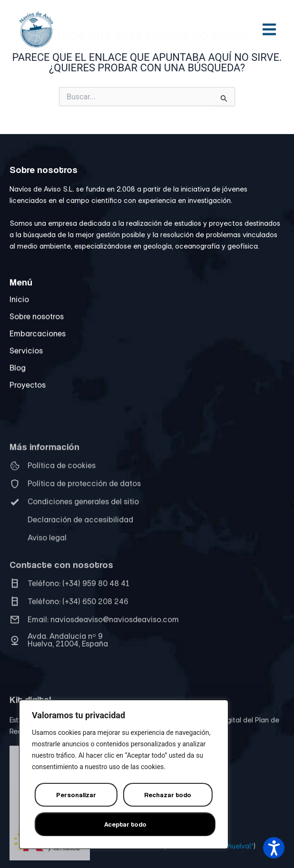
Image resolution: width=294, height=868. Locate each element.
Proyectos (28, 395)
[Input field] (224, 97)
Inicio (19, 309)
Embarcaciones (38, 344)
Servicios (26, 361)
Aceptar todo (125, 824)
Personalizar (76, 795)
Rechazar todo (168, 795)
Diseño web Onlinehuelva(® (211, 851)
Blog (18, 378)
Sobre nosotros (37, 327)
